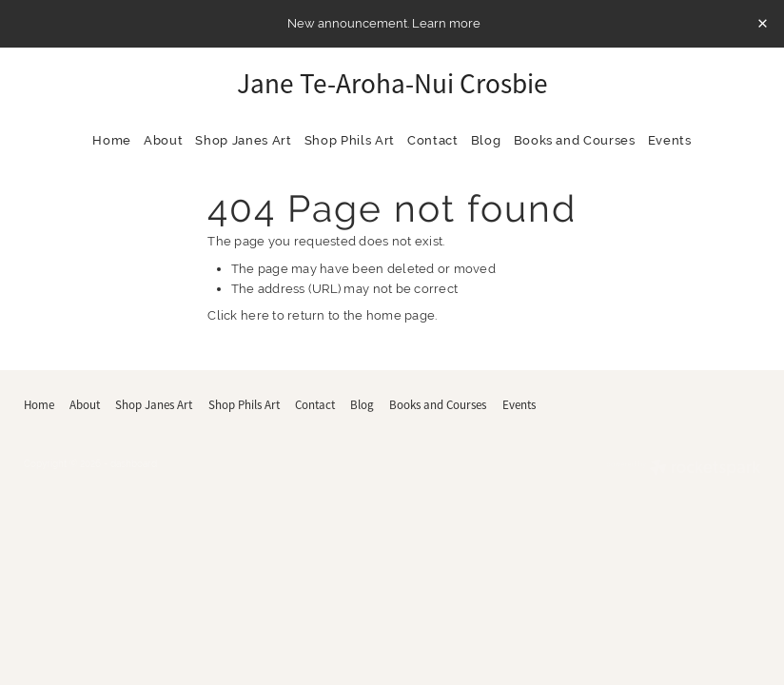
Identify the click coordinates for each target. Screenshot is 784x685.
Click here (238, 315)
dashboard (134, 464)
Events (670, 140)
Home (112, 140)
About (163, 140)
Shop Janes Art (243, 140)
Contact (433, 140)
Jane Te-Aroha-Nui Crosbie (392, 84)
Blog (486, 140)
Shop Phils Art (350, 140)
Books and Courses (575, 140)
